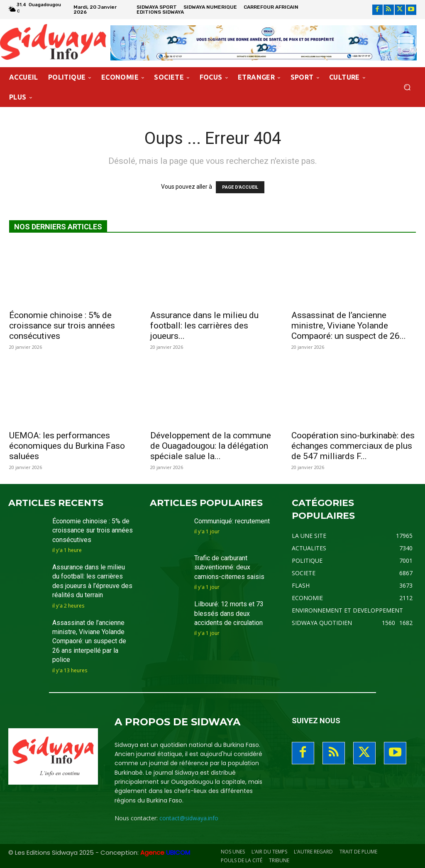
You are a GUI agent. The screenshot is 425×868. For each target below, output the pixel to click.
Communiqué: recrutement (232, 521)
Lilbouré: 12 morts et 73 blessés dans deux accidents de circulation (229, 613)
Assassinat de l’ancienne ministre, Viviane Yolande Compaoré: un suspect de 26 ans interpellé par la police (89, 641)
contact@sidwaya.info (189, 818)
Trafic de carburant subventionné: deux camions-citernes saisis (229, 567)
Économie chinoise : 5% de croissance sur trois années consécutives (62, 326)
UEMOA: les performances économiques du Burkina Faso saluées (67, 446)
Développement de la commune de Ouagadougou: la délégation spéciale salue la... (211, 446)
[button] (407, 87)
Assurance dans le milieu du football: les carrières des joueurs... (204, 326)
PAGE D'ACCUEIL (240, 187)
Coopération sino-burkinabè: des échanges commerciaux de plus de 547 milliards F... (353, 446)
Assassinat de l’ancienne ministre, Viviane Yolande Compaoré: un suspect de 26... (349, 326)
